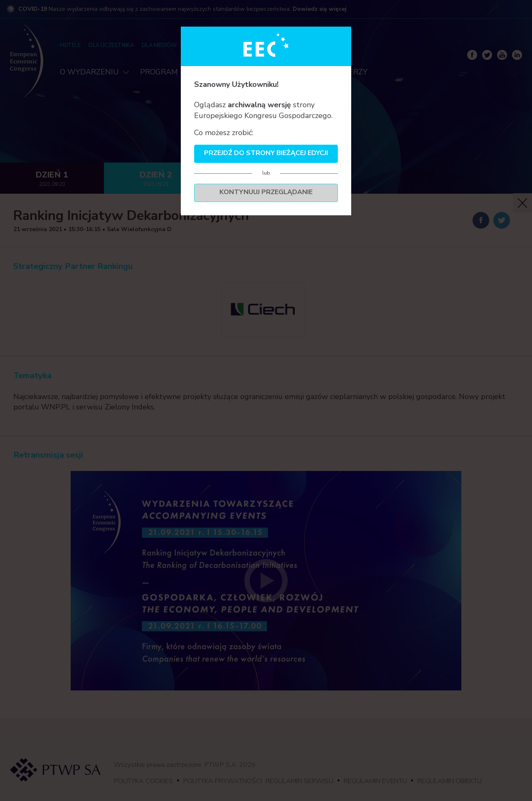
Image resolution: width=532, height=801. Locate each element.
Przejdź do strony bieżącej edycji (266, 153)
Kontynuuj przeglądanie (266, 192)
